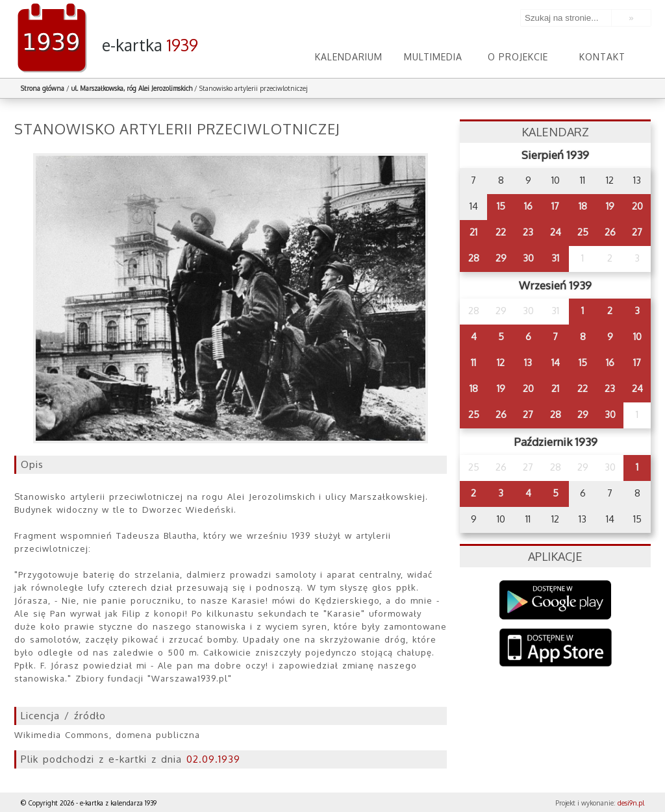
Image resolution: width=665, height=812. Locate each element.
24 (556, 232)
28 (474, 258)
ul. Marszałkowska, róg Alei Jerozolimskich (132, 88)
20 (637, 206)
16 (528, 206)
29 (501, 258)
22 (501, 232)
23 (528, 232)
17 (555, 206)
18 (583, 206)
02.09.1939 (213, 759)
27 (637, 232)
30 (528, 258)
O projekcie (518, 57)
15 (501, 206)
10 (637, 337)
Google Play (556, 600)
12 (501, 363)
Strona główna (43, 88)
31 (555, 258)
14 (556, 363)
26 (610, 232)
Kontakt (602, 57)
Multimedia (433, 57)
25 (583, 232)
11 (473, 363)
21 (473, 232)
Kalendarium (349, 57)
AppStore (556, 649)
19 (610, 206)
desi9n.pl (631, 803)
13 (528, 363)
